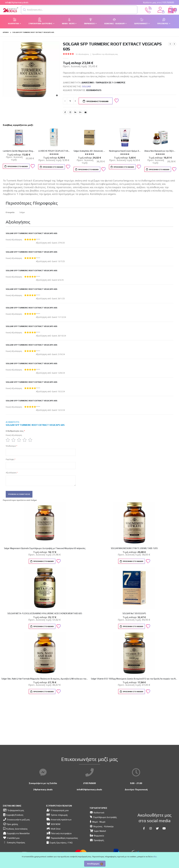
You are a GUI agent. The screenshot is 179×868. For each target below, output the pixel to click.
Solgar (86, 87)
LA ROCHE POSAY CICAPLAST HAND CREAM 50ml (54, 151)
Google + (80, 113)
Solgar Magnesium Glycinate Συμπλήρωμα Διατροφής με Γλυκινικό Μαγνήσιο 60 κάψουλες (45, 549)
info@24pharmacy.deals (17, 2)
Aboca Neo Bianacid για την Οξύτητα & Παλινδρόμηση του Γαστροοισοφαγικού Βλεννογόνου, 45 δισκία (160, 151)
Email (85, 113)
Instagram (70, 113)
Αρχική (6, 32)
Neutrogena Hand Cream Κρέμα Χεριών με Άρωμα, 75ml (125, 151)
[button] (24, 10)
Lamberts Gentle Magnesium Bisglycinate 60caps (19, 151)
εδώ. (155, 857)
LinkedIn (75, 113)
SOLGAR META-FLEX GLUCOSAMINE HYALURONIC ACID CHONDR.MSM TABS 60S (45, 615)
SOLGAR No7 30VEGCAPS (134, 615)
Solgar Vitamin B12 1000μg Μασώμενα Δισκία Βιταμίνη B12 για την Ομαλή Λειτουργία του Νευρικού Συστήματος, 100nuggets (134, 680)
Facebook (65, 113)
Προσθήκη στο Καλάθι (17, 167)
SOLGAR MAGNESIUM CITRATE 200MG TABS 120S (134, 549)
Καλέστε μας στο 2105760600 (159, 2)
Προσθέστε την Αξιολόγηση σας (106, 54)
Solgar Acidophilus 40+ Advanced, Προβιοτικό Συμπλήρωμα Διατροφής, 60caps (89, 151)
